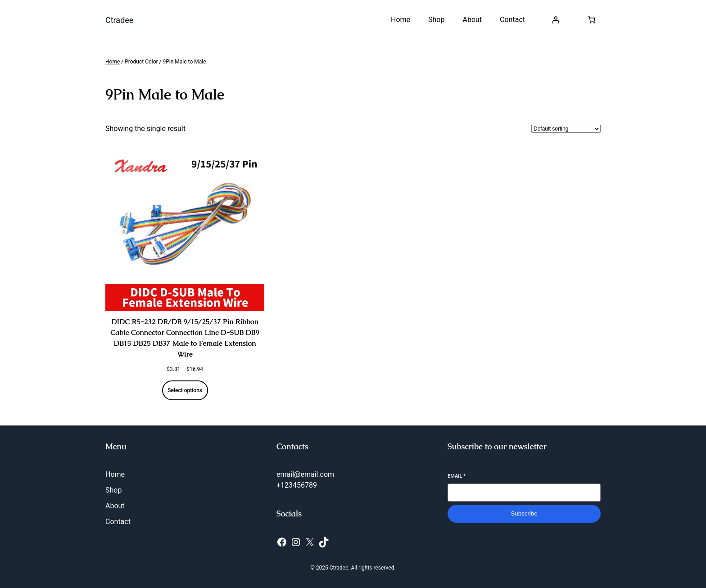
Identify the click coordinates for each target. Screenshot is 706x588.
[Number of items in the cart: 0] (592, 20)
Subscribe (524, 513)
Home (113, 62)
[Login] (556, 20)
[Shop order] (566, 129)
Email (457, 476)
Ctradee (119, 20)
